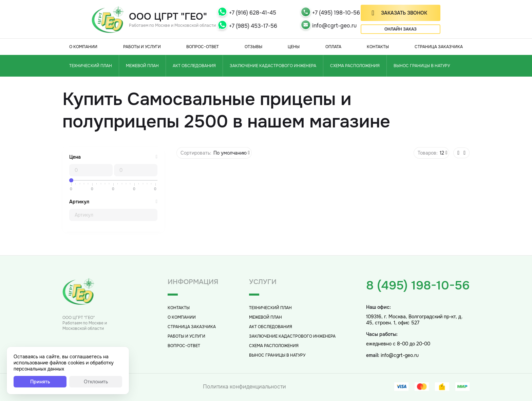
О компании (83, 47)
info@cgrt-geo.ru (334, 26)
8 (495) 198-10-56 (418, 285)
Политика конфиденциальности (244, 387)
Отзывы (253, 47)
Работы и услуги (142, 47)
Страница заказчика (439, 47)
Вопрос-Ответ (203, 47)
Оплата (333, 47)
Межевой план (142, 66)
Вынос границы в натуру (422, 66)
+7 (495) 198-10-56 (336, 13)
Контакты (378, 47)
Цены (294, 47)
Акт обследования (194, 66)
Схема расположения (355, 66)
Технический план (91, 66)
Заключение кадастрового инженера (273, 66)
